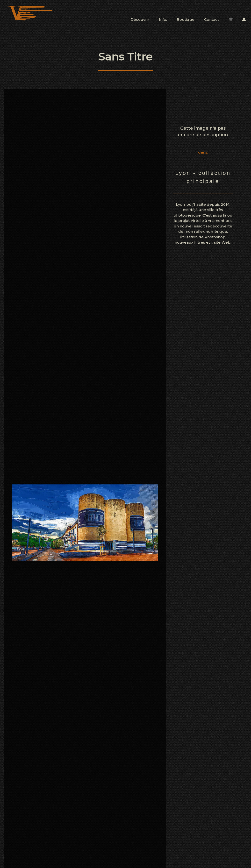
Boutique (186, 19)
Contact (212, 19)
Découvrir (140, 19)
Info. (163, 19)
